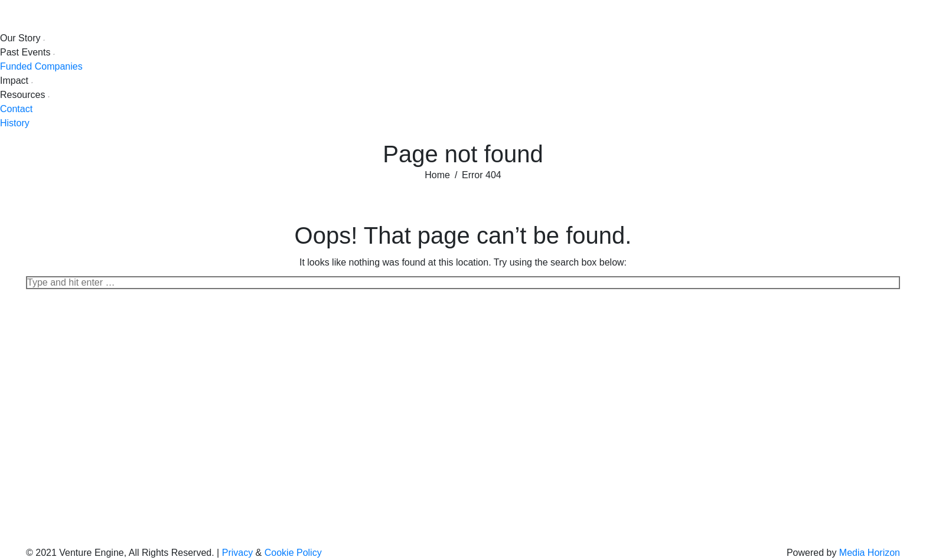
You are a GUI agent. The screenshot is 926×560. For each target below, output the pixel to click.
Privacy (237, 553)
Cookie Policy (293, 553)
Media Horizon (870, 553)
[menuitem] (23, 38)
